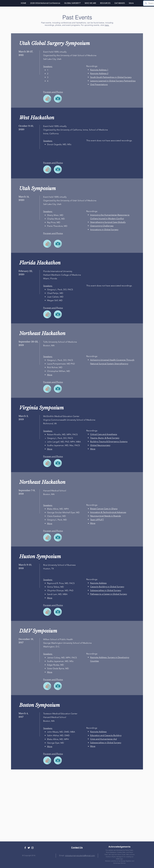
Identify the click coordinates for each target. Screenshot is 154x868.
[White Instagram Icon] (32, 848)
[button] (105, 3)
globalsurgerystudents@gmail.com (80, 856)
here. (107, 25)
